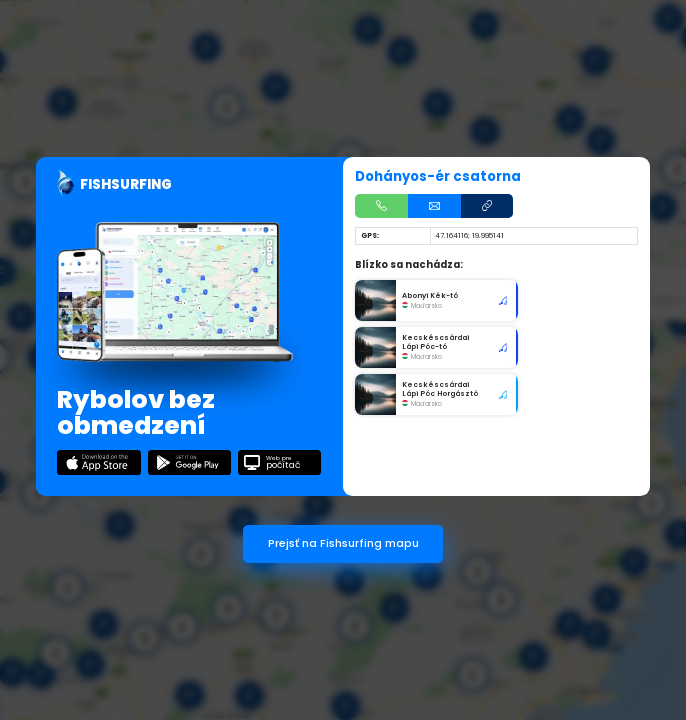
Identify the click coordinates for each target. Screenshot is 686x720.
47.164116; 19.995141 (469, 235)
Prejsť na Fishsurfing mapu (343, 543)
